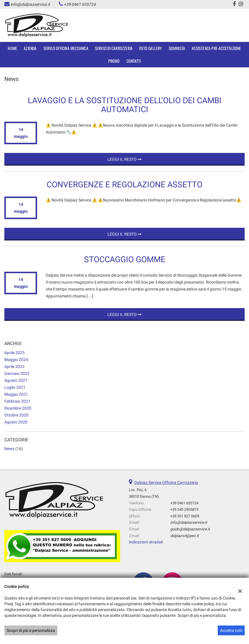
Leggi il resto (124, 159)
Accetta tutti (231, 630)
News (9, 449)
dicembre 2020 (18, 408)
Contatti (134, 61)
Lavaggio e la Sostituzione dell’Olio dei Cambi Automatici (125, 105)
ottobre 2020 (16, 415)
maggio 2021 (16, 394)
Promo (114, 61)
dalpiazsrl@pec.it (184, 536)
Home (12, 48)
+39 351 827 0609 (185, 516)
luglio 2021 (15, 387)
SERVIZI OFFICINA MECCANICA (66, 48)
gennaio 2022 (17, 373)
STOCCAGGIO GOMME (125, 259)
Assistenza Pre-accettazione (216, 48)
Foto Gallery (151, 48)
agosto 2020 (16, 422)
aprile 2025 (14, 353)
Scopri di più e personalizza (31, 630)
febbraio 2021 (17, 401)
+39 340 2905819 (184, 509)
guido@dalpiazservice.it (190, 529)
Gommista (177, 48)
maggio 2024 (16, 360)
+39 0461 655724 (80, 4)
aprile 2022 (14, 367)
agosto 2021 (16, 380)
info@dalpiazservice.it (30, 4)
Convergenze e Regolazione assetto (124, 185)
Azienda (30, 48)
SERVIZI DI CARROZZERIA (114, 48)
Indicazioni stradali (146, 542)
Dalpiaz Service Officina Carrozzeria (166, 482)
